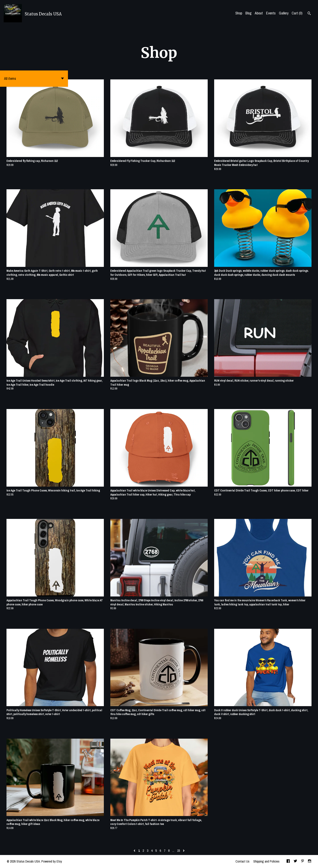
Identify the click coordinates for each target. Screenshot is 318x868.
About (259, 13)
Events (271, 13)
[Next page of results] (184, 851)
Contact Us (242, 861)
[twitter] (295, 862)
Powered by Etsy (52, 861)
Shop (239, 13)
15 (178, 851)
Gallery (284, 13)
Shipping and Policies (266, 861)
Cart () (297, 13)
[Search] (309, 14)
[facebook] (288, 862)
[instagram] (310, 862)
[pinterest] (303, 862)
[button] (34, 79)
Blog (248, 13)
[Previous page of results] (135, 851)
